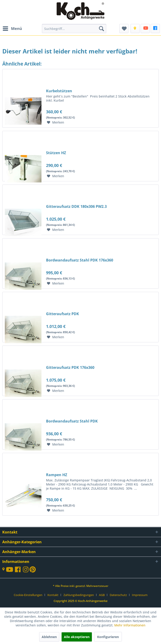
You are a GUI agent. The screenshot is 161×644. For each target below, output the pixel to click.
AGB (102, 595)
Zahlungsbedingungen (79, 595)
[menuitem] (12, 29)
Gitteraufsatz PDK (63, 314)
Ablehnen (49, 637)
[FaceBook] (155, 29)
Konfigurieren (108, 637)
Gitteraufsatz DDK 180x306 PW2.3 (76, 206)
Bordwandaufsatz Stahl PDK (72, 421)
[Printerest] (33, 571)
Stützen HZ (56, 153)
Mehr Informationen (130, 625)
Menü (12, 28)
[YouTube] (145, 29)
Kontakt (53, 595)
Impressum (140, 595)
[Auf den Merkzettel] (56, 122)
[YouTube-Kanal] (10, 570)
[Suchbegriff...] (74, 29)
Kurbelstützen (59, 91)
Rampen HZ (57, 475)
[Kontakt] (135, 29)
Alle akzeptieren (77, 637)
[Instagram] (26, 571)
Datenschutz (118, 595)
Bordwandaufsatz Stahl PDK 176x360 (80, 260)
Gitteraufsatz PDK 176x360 (70, 367)
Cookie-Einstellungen (28, 595)
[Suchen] (101, 29)
